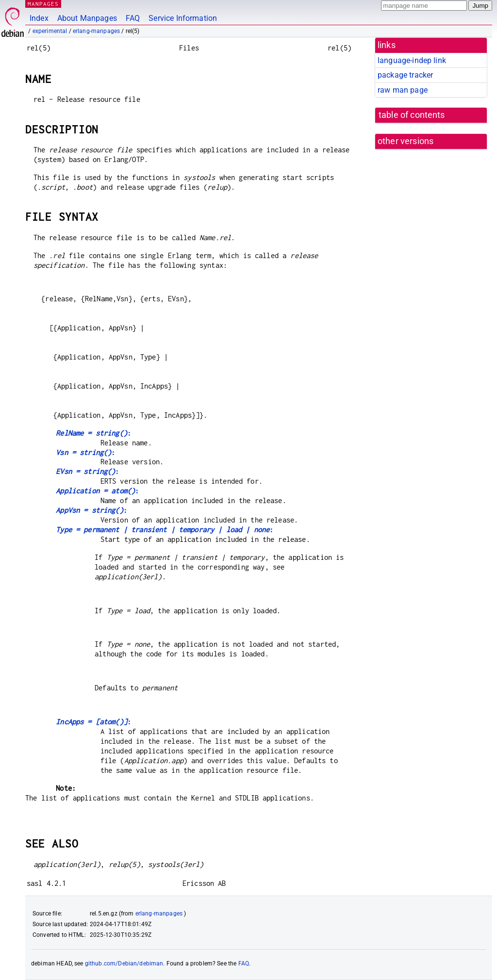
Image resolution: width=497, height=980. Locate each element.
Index (39, 18)
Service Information (183, 18)
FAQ (133, 18)
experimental (50, 31)
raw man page (403, 90)
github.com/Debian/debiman (124, 964)
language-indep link (412, 60)
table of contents (412, 115)
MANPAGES (43, 4)
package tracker (405, 75)
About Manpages (87, 18)
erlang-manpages (96, 31)
